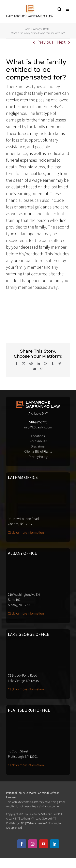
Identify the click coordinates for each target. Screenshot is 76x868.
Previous (45, 42)
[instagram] (33, 844)
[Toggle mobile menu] (68, 9)
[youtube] (44, 844)
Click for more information (26, 533)
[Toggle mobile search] (60, 9)
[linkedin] (55, 844)
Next (61, 42)
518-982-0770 (38, 422)
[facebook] (22, 844)
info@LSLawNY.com (38, 427)
